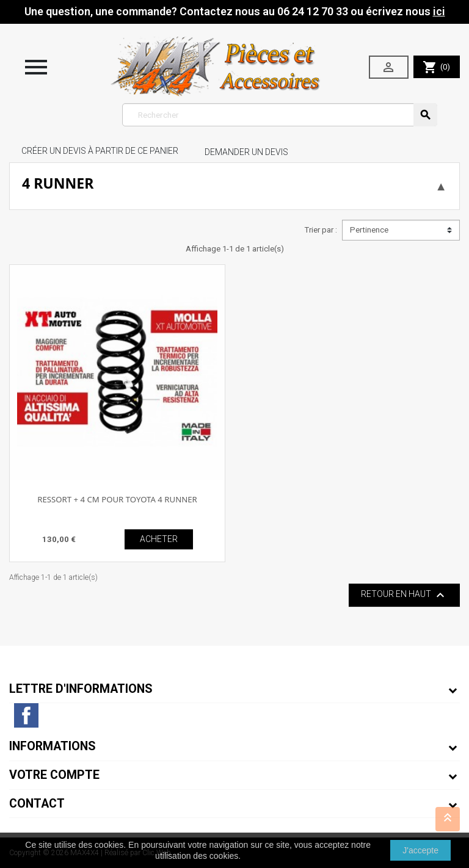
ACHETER (159, 539)
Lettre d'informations (81, 689)
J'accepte (420, 850)
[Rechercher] (280, 115)
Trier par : (321, 230)
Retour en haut (404, 595)
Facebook (26, 715)
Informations (53, 746)
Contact (37, 804)
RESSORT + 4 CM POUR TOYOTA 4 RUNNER (117, 499)
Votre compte (54, 775)
